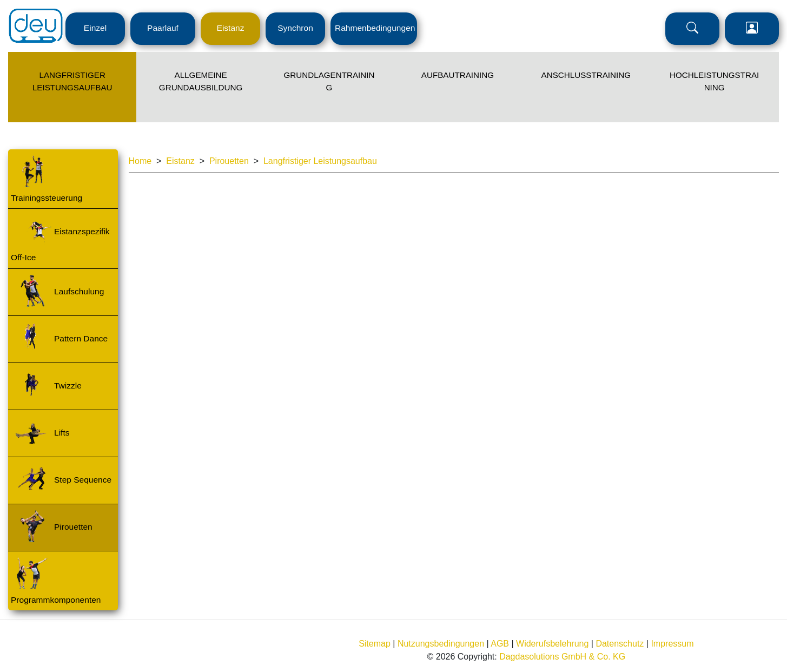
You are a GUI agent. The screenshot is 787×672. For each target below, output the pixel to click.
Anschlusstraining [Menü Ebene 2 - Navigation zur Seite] (586, 75)
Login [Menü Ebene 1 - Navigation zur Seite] (752, 29)
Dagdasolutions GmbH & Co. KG (562, 657)
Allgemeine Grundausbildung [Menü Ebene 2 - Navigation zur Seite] (201, 81)
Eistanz (180, 161)
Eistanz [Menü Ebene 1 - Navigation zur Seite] (231, 28)
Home (140, 161)
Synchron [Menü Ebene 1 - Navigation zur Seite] (295, 28)
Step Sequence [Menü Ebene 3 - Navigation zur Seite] (83, 480)
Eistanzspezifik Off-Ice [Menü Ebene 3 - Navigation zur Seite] (60, 244)
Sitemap (375, 644)
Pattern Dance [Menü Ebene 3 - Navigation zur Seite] (81, 338)
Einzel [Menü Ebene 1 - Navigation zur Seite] (95, 28)
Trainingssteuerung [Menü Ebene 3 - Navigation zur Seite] (47, 198)
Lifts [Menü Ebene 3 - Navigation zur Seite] (62, 433)
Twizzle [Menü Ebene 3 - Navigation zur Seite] (68, 386)
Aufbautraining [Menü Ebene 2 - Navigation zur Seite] (458, 75)
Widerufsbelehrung (552, 644)
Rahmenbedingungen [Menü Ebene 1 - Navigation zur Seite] (375, 28)
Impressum (672, 644)
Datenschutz (620, 644)
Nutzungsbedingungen (441, 644)
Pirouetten (229, 161)
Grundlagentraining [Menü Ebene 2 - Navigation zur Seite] (329, 81)
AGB (500, 644)
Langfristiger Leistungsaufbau (320, 161)
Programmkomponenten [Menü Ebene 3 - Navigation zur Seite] (56, 600)
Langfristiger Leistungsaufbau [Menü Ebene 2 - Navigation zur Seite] (72, 81)
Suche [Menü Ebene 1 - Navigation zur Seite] (692, 29)
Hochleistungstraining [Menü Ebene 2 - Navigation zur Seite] (714, 81)
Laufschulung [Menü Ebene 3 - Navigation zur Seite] (79, 291)
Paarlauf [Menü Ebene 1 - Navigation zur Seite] (163, 28)
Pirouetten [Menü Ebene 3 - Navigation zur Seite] (73, 527)
